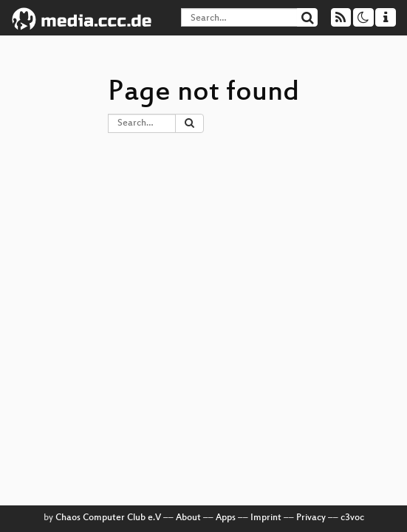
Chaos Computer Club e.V (108, 518)
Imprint (266, 518)
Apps (226, 518)
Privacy (311, 518)
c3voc (352, 518)
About (188, 518)
